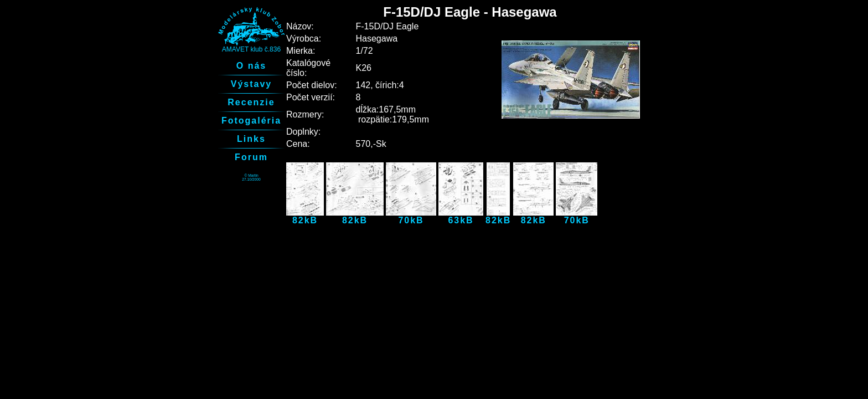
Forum (251, 157)
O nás (251, 66)
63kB (461, 216)
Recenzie (251, 102)
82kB (305, 216)
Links (251, 139)
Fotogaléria (251, 121)
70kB (411, 216)
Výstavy (252, 84)
